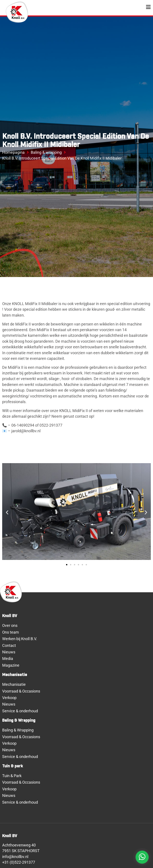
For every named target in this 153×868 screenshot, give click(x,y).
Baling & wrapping (46, 152)
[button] (7, 512)
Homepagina (13, 152)
